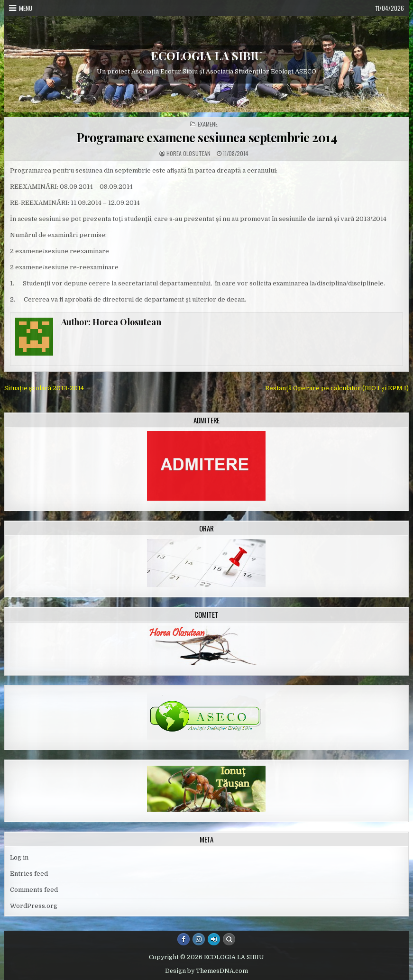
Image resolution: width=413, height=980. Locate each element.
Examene (208, 124)
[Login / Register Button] (214, 939)
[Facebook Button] (184, 939)
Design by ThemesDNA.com (206, 971)
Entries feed (29, 874)
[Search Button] (229, 939)
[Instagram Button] (199, 939)
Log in (19, 857)
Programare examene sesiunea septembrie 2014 (207, 137)
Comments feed (34, 890)
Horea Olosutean (188, 154)
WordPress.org (34, 906)
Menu (26, 8)
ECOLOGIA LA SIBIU (206, 55)
